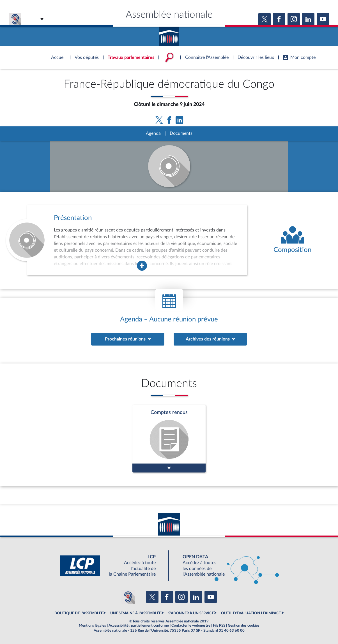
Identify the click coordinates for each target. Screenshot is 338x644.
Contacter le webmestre (191, 626)
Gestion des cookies (244, 626)
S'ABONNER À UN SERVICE (191, 613)
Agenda (153, 133)
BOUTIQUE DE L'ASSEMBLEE (79, 613)
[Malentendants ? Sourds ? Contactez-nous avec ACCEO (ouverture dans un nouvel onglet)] (128, 597)
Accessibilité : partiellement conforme (139, 626)
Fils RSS (219, 626)
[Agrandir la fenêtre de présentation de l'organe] (142, 266)
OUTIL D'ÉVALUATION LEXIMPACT (251, 613)
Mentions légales (92, 626)
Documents (181, 133)
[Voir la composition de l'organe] (292, 240)
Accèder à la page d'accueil (169, 34)
